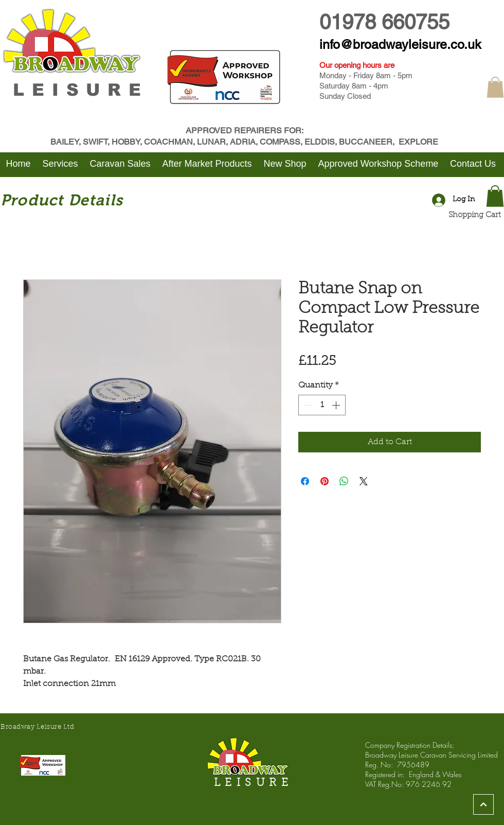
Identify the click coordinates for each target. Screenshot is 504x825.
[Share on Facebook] (305, 481)
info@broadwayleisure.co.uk (400, 45)
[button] (495, 87)
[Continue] (483, 804)
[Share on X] (364, 481)
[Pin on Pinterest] (325, 481)
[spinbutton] (322, 405)
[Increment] (337, 405)
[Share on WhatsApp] (344, 481)
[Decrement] (307, 405)
